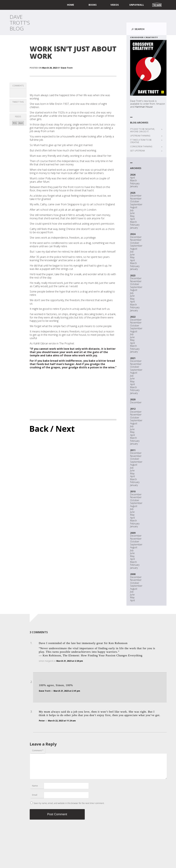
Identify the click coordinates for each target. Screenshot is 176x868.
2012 (133, 409)
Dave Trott (67, 68)
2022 (133, 317)
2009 (133, 533)
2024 (133, 234)
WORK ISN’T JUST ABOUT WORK (73, 52)
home (71, 5)
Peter (42, 721)
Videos (115, 5)
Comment (38, 750)
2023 (133, 275)
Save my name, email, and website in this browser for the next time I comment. (69, 803)
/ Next (62, 429)
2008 (133, 574)
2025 (133, 193)
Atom (21, 123)
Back (39, 429)
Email (35, 795)
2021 (133, 358)
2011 (133, 450)
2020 (133, 399)
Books (93, 5)
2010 (133, 491)
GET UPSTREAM (137, 151)
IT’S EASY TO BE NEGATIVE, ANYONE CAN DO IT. (143, 130)
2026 (133, 175)
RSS (15, 123)
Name (35, 786)
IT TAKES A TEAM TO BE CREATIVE (141, 141)
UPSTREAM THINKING (140, 136)
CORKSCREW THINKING (141, 146)
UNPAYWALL (137, 5)
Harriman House (144, 107)
